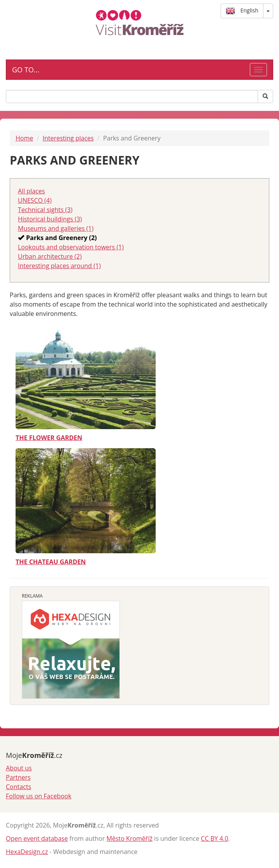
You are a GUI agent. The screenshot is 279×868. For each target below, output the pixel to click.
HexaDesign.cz (27, 852)
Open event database (37, 838)
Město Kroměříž (130, 838)
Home (24, 138)
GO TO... (26, 70)
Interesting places (68, 138)
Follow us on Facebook (39, 796)
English (242, 11)
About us (19, 768)
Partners (18, 777)
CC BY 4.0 (214, 838)
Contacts (18, 787)
